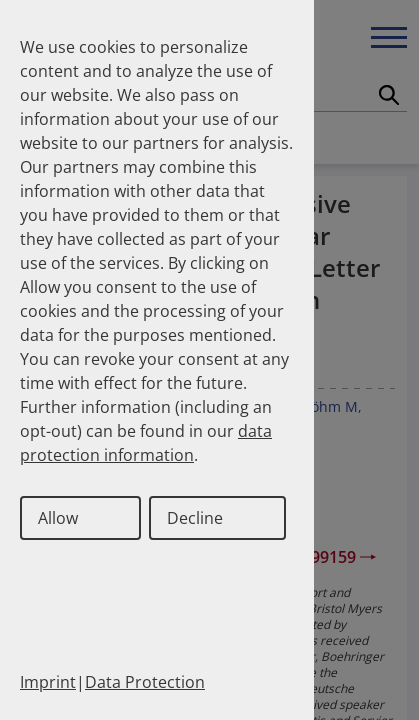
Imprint (48, 682)
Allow (58, 518)
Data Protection (145, 682)
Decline (195, 518)
